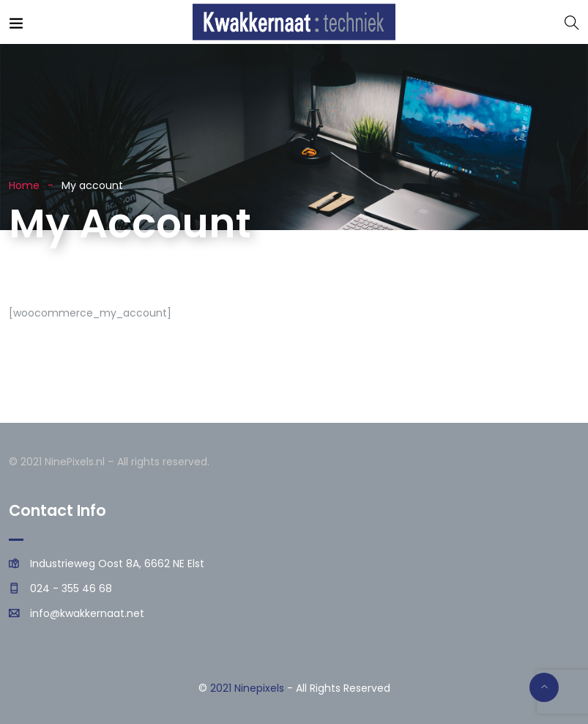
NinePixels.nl (75, 462)
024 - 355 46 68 (71, 588)
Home (24, 185)
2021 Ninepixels (247, 688)
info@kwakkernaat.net (87, 613)
